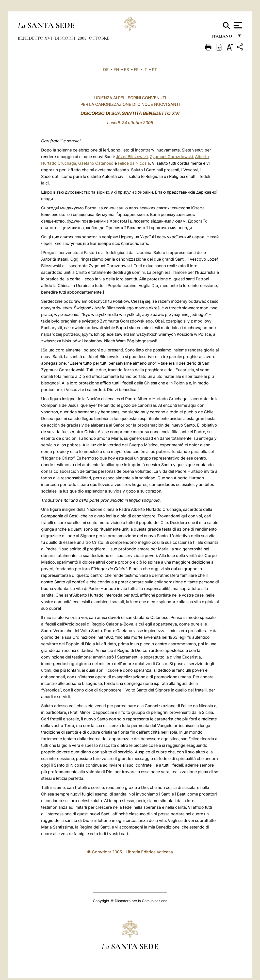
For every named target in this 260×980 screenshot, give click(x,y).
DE (106, 70)
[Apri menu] (237, 25)
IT (145, 70)
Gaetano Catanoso (96, 163)
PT (154, 70)
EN (116, 70)
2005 (83, 38)
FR (136, 70)
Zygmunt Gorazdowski (171, 157)
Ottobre (99, 38)
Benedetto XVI (35, 38)
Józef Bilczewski (132, 157)
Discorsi (65, 38)
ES (126, 70)
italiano (223, 37)
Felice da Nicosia (134, 163)
